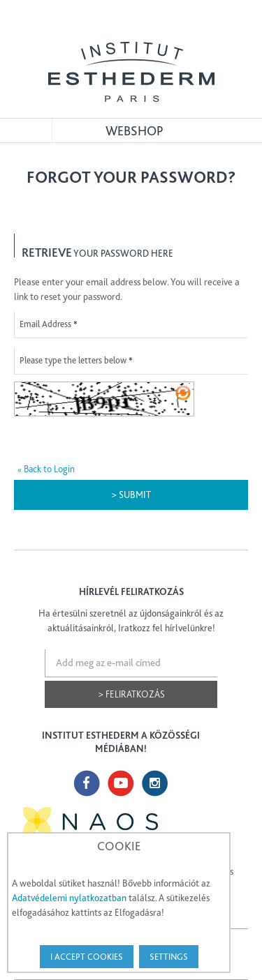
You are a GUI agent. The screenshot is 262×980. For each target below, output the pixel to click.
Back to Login (46, 469)
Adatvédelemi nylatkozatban (69, 898)
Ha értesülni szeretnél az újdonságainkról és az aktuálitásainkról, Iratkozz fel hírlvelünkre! (131, 620)
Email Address (45, 324)
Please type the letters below (73, 360)
